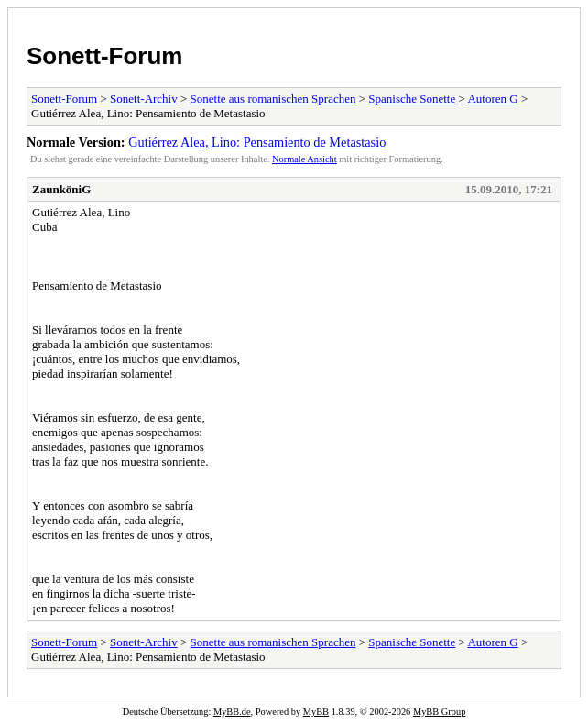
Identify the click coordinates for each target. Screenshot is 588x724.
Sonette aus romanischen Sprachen (273, 99)
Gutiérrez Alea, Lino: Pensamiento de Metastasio (257, 142)
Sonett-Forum (104, 56)
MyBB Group (439, 712)
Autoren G (492, 99)
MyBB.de (232, 712)
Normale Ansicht (305, 159)
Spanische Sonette (412, 99)
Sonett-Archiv (144, 99)
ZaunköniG (61, 189)
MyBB (316, 712)
